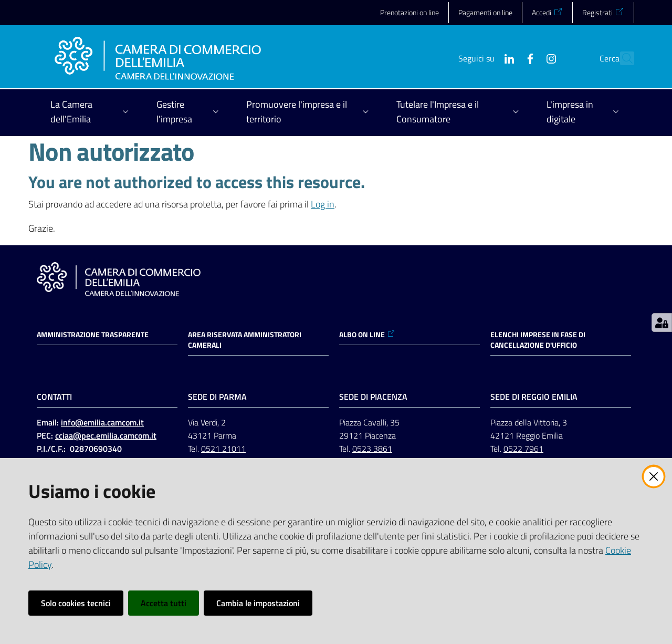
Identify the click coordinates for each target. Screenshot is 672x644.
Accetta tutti (164, 603)
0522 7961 (523, 449)
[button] (622, 58)
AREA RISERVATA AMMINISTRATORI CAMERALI (245, 340)
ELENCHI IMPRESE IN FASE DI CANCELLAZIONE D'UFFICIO (538, 340)
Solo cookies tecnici (76, 603)
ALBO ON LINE (367, 335)
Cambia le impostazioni (258, 603)
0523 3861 (372, 449)
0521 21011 (223, 449)
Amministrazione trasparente (93, 335)
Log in (323, 204)
